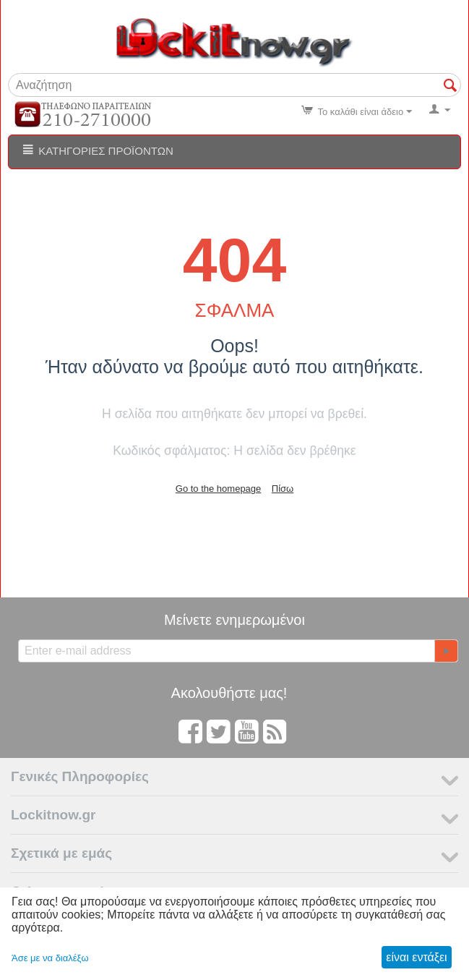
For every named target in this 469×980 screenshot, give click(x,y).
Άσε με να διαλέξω (50, 958)
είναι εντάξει (416, 957)
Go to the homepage (219, 489)
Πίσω (283, 489)
